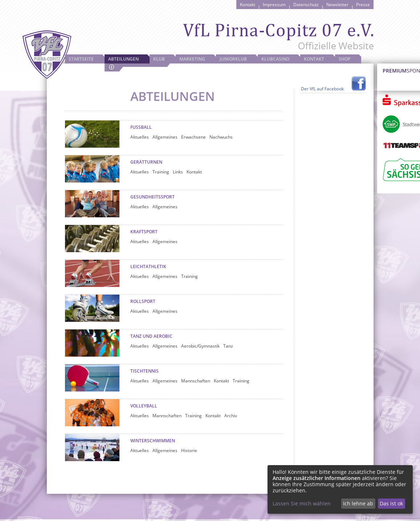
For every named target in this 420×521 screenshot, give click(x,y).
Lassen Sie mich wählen (302, 503)
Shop (344, 59)
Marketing (192, 59)
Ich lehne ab (358, 503)
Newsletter (337, 5)
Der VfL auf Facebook (322, 89)
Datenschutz (306, 5)
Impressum (274, 5)
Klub (159, 59)
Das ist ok (391, 503)
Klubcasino (275, 59)
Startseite (81, 59)
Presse (363, 5)
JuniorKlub (233, 59)
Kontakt (248, 5)
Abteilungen (123, 59)
